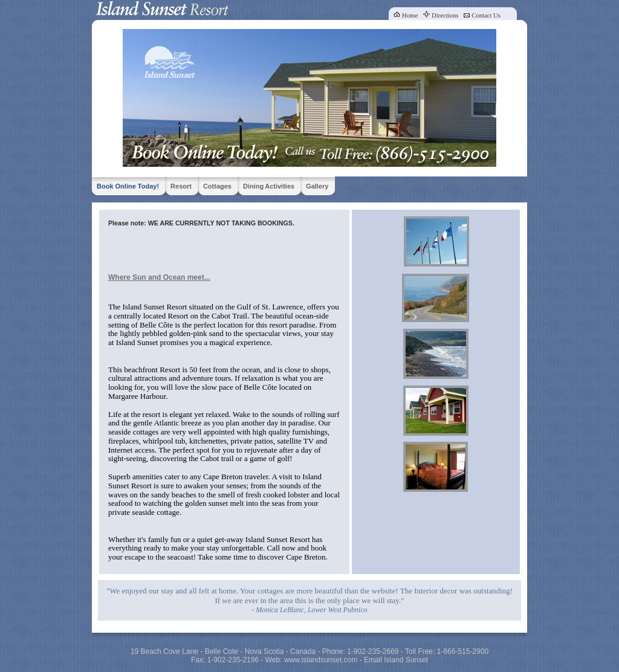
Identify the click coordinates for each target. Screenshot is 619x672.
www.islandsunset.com (321, 660)
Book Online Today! (128, 186)
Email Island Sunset (396, 660)
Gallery (317, 186)
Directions (445, 15)
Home (410, 15)
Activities (280, 186)
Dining (253, 186)
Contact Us (486, 15)
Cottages (217, 186)
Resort (181, 186)
